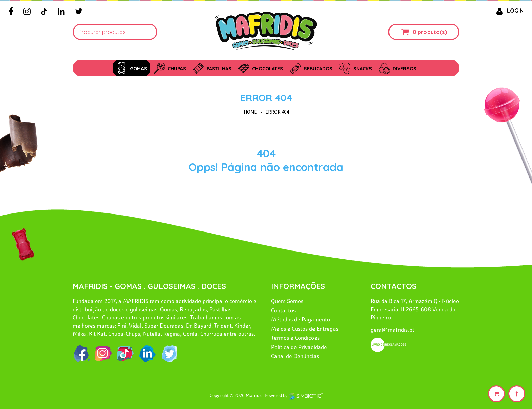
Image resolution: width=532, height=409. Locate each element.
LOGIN (509, 11)
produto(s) (432, 32)
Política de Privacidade (299, 347)
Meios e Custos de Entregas (305, 329)
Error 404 (266, 98)
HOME (250, 112)
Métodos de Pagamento (301, 319)
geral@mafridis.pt (392, 330)
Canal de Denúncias (295, 356)
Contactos (283, 310)
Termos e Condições (295, 338)
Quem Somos (287, 301)
